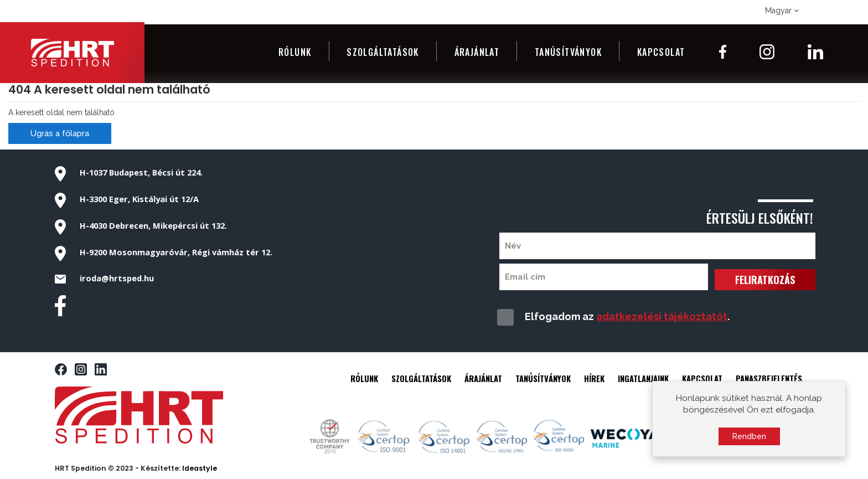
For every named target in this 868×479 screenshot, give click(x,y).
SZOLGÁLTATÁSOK (421, 378)
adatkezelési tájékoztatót (662, 316)
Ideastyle (200, 468)
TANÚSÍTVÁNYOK (543, 378)
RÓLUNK (364, 378)
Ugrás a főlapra (60, 133)
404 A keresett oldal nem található (109, 89)
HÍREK (594, 378)
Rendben (749, 440)
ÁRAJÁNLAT (483, 378)
